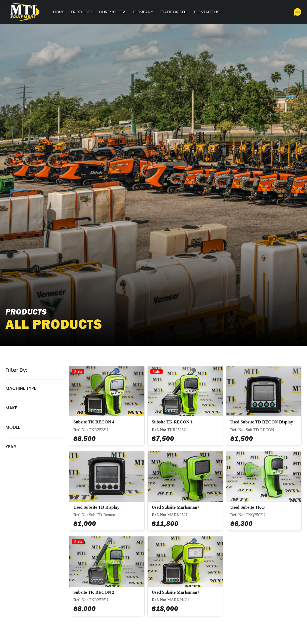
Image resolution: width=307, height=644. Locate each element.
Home (59, 12)
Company (143, 12)
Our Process (113, 12)
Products (82, 12)
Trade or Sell (174, 12)
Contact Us (207, 12)
